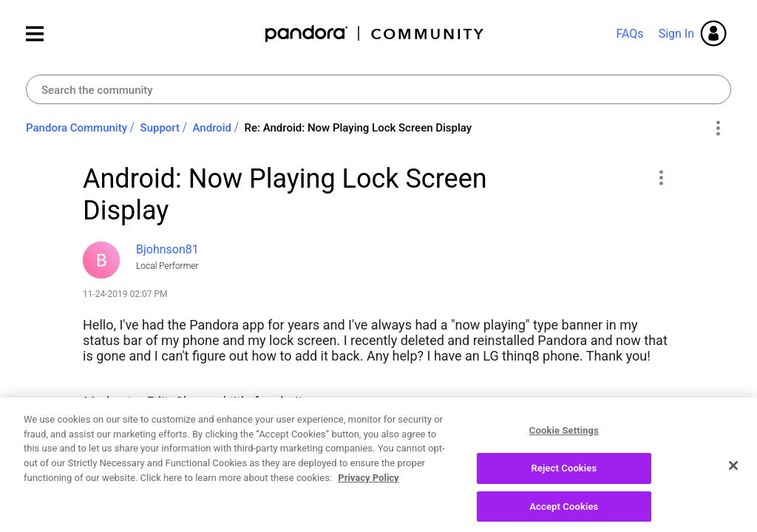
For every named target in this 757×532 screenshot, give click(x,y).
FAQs (629, 34)
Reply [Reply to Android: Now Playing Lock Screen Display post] (622, 497)
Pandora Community (375, 34)
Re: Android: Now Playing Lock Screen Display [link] (359, 128)
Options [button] (717, 129)
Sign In (676, 34)
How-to (169, 436)
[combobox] (378, 89)
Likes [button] (108, 499)
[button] (661, 177)
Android (213, 128)
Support (160, 128)
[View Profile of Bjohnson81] (167, 249)
